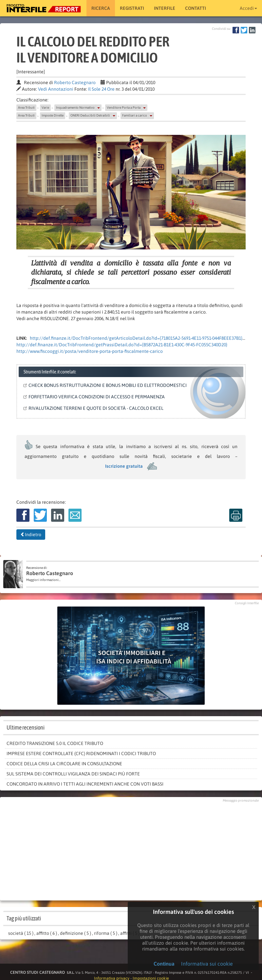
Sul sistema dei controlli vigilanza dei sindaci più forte (73, 774)
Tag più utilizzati (24, 918)
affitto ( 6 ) (47, 933)
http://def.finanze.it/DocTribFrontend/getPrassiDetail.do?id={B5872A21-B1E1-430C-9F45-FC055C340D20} (122, 345)
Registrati (132, 8)
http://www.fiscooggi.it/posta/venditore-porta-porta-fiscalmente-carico (90, 351)
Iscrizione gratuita (124, 466)
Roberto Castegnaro (75, 82)
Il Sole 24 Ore (101, 89)
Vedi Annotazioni (56, 89)
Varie (45, 108)
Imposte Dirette (53, 115)
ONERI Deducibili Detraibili (90, 115)
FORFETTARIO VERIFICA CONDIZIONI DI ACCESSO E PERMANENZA (95, 397)
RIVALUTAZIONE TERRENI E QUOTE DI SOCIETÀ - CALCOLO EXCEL (95, 408)
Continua (164, 964)
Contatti (196, 8)
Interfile (165, 8)
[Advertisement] (131, 850)
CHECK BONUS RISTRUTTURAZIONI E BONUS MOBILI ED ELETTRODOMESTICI (106, 385)
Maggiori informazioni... (43, 580)
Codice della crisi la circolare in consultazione (64, 764)
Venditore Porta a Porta (124, 108)
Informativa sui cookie (207, 964)
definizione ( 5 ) (75, 933)
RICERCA (101, 8)
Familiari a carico (135, 115)
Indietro (31, 535)
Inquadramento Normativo (75, 108)
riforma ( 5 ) (106, 933)
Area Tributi (26, 108)
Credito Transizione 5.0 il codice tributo (55, 743)
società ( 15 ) (21, 933)
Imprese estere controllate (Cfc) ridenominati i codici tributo (81, 753)
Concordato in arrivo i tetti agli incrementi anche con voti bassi (85, 784)
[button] (99, 108)
